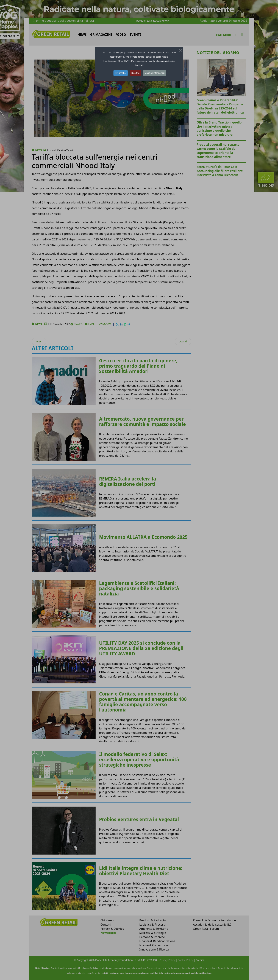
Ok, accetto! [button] (121, 73)
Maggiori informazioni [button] (155, 73)
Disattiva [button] (135, 73)
